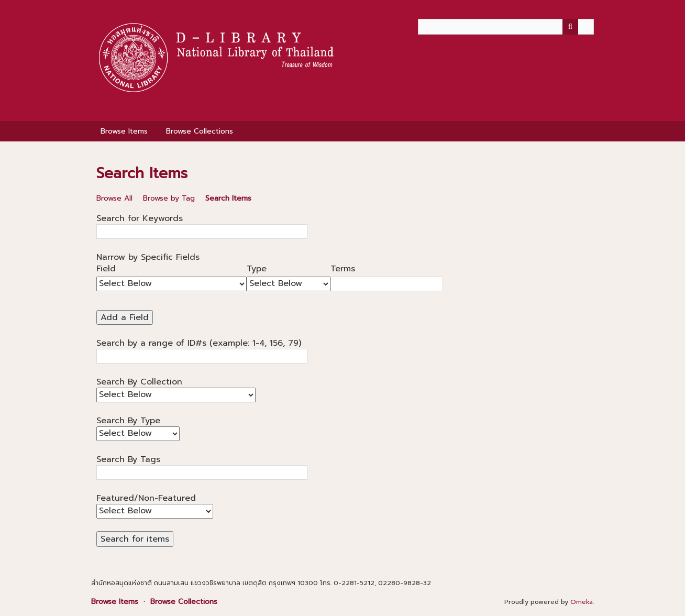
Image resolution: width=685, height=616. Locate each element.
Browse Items (124, 131)
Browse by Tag (169, 198)
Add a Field (125, 317)
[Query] (506, 27)
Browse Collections (200, 131)
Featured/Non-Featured (146, 498)
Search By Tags (128, 459)
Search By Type (128, 421)
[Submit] (570, 27)
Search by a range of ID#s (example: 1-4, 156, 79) (199, 343)
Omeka (582, 602)
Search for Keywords (140, 218)
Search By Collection (139, 382)
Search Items (228, 198)
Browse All (114, 198)
